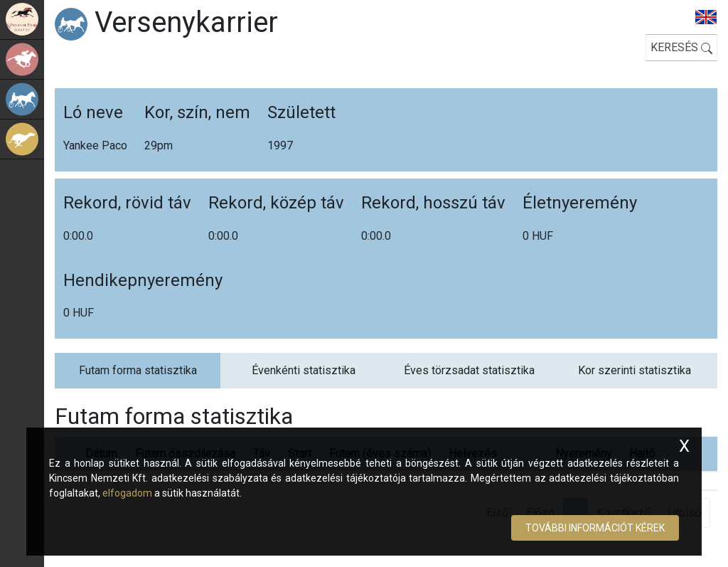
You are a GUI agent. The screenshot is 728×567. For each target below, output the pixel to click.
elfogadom (127, 493)
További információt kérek (595, 528)
